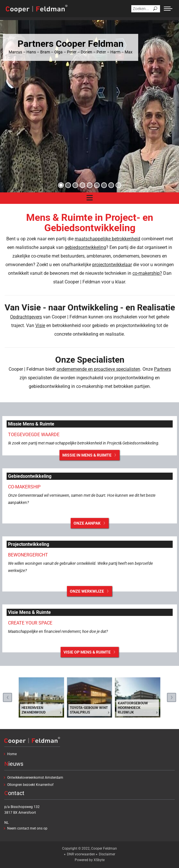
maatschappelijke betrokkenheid (107, 239)
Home (12, 754)
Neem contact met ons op (27, 828)
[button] (61, 185)
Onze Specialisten (90, 360)
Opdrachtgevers (26, 317)
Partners (162, 369)
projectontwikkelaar (112, 265)
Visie (40, 325)
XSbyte (99, 860)
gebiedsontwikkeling (85, 247)
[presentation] (7, 697)
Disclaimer (107, 854)
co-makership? (147, 273)
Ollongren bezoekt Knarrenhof (30, 785)
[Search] (146, 9)
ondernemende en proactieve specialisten (98, 369)
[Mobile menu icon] (168, 9)
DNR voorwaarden (81, 854)
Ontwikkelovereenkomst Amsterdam (35, 778)
